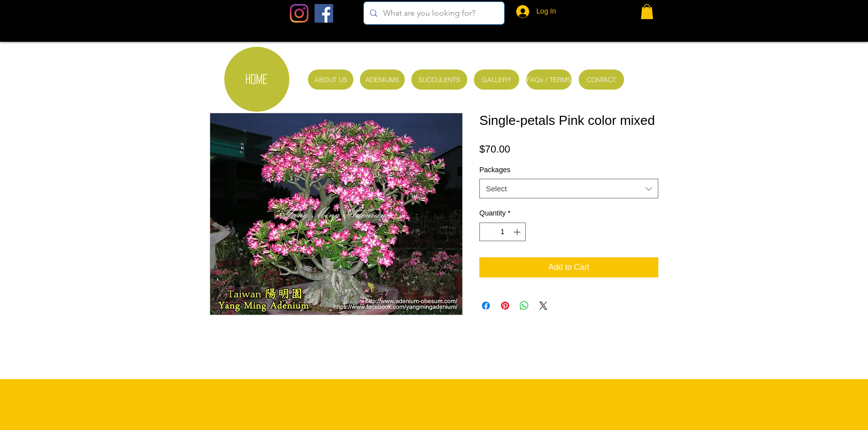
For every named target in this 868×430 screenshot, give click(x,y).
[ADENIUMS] (382, 80)
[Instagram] (299, 13)
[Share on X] (543, 306)
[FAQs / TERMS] (549, 80)
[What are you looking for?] (433, 13)
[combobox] (569, 189)
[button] (647, 12)
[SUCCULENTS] (439, 80)
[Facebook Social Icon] (324, 13)
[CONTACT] (601, 80)
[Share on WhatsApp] (524, 306)
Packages (495, 170)
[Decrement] (487, 232)
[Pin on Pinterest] (505, 306)
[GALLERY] (497, 80)
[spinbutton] (503, 232)
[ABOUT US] (331, 80)
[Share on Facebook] (486, 306)
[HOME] (257, 79)
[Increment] (518, 232)
